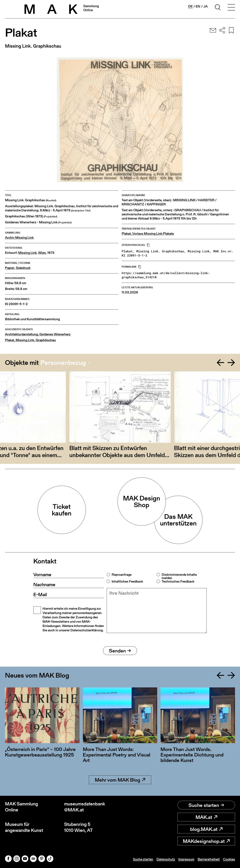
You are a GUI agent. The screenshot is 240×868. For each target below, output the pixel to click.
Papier (10, 268)
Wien (42, 253)
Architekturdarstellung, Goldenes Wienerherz (38, 334)
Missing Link (27, 253)
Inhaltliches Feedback (127, 581)
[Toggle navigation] (231, 8)
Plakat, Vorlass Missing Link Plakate (148, 234)
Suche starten (206, 805)
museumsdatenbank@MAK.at (85, 807)
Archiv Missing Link (19, 238)
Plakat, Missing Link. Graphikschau (30, 340)
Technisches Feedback (178, 581)
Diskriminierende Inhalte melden (179, 576)
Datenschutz (166, 859)
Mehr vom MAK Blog (120, 780)
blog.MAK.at (206, 829)
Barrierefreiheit (209, 859)
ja (205, 6)
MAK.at (206, 817)
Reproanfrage (122, 575)
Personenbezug (63, 363)
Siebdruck (23, 268)
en (198, 6)
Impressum (186, 859)
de (190, 6)
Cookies (229, 859)
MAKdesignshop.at (206, 841)
